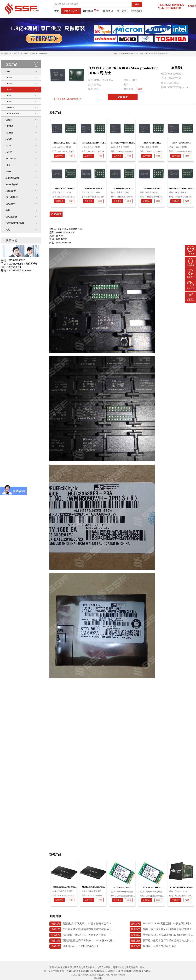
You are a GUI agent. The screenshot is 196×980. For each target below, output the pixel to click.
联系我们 (137, 11)
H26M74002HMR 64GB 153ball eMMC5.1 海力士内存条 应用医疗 (141, 54)
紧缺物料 (91, 11)
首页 (57, 11)
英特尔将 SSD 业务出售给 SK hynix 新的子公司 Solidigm (162, 935)
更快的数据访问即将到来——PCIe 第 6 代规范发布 (82, 941)
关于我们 (122, 11)
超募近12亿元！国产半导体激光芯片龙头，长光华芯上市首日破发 (162, 941)
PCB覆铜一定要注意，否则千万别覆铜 (78, 935)
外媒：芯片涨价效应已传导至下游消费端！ (161, 929)
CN (190, 6)
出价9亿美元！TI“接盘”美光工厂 (75, 946)
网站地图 (98, 978)
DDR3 (26, 53)
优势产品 (71, 11)
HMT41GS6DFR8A (40, 53)
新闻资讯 (108, 11)
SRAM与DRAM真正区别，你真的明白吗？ (161, 924)
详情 (71, 156)
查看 (140, 89)
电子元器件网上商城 (134, 967)
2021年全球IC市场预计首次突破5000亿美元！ (82, 929)
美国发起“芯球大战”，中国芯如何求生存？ (80, 924)
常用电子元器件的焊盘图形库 (153, 946)
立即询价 (123, 97)
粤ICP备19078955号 (116, 975)
